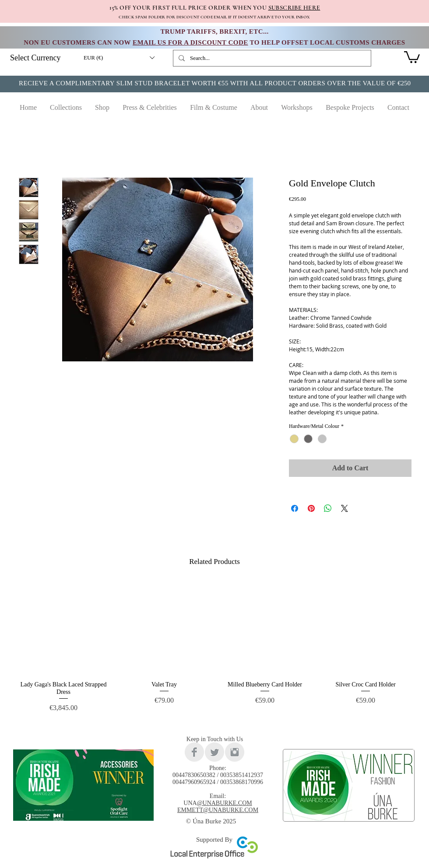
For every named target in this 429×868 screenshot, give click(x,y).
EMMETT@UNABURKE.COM (218, 810)
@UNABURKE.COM (225, 803)
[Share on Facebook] (295, 508)
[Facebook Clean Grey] (194, 752)
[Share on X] (345, 508)
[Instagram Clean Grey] (235, 752)
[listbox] (119, 58)
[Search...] (271, 58)
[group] (214, 651)
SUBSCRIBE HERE (294, 8)
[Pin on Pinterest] (311, 508)
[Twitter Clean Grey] (214, 752)
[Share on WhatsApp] (328, 508)
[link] (412, 56)
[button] (119, 58)
